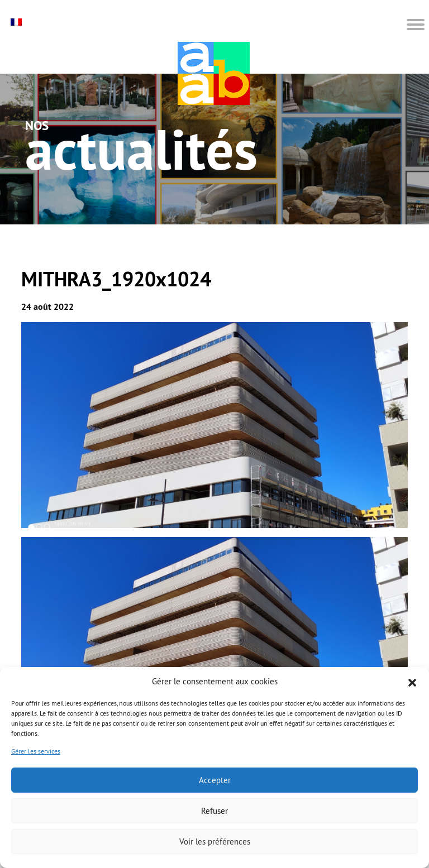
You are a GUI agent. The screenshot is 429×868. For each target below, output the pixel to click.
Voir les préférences (215, 841)
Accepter (215, 780)
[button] (412, 682)
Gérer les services (36, 751)
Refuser (214, 811)
